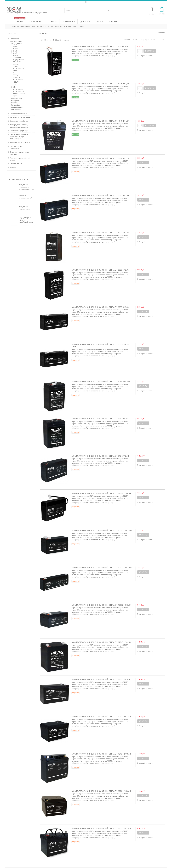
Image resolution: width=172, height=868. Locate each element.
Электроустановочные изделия (19, 153)
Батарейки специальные (20, 117)
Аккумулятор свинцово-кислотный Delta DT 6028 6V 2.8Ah (101, 270)
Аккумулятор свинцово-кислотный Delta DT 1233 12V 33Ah (101, 828)
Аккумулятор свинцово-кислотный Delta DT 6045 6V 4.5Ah (101, 382)
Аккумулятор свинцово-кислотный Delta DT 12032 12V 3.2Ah (102, 605)
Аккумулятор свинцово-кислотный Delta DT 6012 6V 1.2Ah (101, 158)
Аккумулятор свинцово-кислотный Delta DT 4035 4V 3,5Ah (101, 84)
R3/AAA (15, 49)
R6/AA (15, 47)
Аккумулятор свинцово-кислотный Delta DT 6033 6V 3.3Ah (101, 307)
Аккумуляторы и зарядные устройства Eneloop (26, 220)
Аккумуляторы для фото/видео (20, 159)
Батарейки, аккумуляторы (16, 40)
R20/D (15, 53)
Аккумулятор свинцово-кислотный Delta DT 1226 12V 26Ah (101, 791)
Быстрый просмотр (146, 56)
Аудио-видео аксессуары (20, 142)
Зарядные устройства (19, 121)
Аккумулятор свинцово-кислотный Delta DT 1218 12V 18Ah (101, 754)
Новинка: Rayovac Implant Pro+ (27, 197)
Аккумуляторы (17, 44)
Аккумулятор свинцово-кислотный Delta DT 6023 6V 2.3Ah (101, 233)
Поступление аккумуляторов (24, 208)
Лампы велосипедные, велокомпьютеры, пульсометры (19, 137)
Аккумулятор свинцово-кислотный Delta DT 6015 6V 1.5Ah (101, 195)
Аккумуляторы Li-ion (18, 69)
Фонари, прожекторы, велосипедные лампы (19, 126)
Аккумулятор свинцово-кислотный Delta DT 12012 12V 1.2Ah (102, 530)
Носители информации (19, 131)
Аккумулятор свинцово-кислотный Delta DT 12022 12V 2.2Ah (102, 568)
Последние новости (18, 179)
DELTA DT (16, 83)
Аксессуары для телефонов (16, 147)
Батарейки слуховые (18, 114)
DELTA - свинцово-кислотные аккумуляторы (18, 76)
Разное (13, 167)
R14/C (15, 51)
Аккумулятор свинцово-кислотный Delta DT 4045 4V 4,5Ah (101, 121)
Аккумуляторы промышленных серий (18, 93)
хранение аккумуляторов (18, 59)
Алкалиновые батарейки (17, 100)
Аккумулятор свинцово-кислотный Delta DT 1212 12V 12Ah (101, 717)
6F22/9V (16, 55)
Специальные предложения (17, 108)
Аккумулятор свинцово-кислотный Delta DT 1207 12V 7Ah (101, 679)
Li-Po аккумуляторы (18, 88)
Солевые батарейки (16, 104)
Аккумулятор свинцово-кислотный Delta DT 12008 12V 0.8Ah (102, 493)
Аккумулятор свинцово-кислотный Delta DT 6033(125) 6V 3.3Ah (100, 345)
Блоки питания (16, 164)
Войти (152, 14)
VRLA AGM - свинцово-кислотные (17, 64)
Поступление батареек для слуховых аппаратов (26, 187)
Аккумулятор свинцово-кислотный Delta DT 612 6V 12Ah (100, 456)
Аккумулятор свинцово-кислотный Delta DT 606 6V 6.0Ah (100, 419)
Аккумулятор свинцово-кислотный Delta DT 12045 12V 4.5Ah (102, 642)
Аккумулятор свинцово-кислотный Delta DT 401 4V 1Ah (100, 46)
